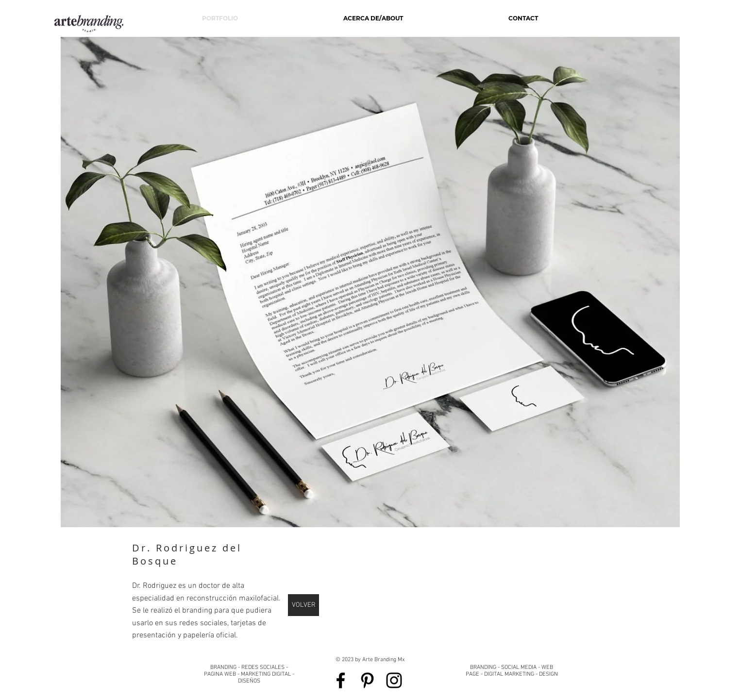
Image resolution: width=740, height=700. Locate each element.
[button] (370, 282)
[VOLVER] (303, 605)
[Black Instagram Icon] (394, 680)
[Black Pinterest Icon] (367, 680)
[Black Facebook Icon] (341, 680)
